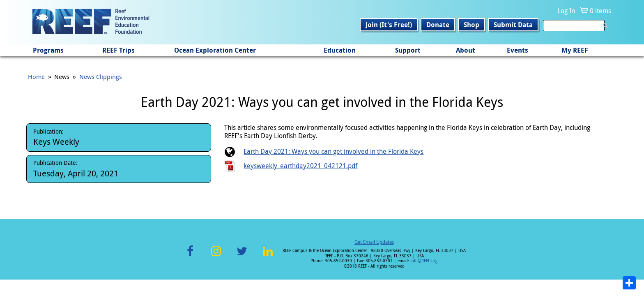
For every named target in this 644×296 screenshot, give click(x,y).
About (466, 50)
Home (36, 76)
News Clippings (101, 76)
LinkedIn (268, 256)
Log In (566, 11)
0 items (600, 11)
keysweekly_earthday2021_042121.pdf (300, 166)
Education (340, 50)
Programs (48, 50)
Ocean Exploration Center (215, 50)
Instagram (216, 256)
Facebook (190, 256)
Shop (471, 25)
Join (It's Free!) (389, 25)
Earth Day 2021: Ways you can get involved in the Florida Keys (333, 151)
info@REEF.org (424, 261)
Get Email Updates (374, 242)
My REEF (575, 50)
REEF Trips (118, 50)
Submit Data (513, 25)
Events (517, 50)
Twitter (242, 256)
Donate (438, 25)
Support (408, 50)
